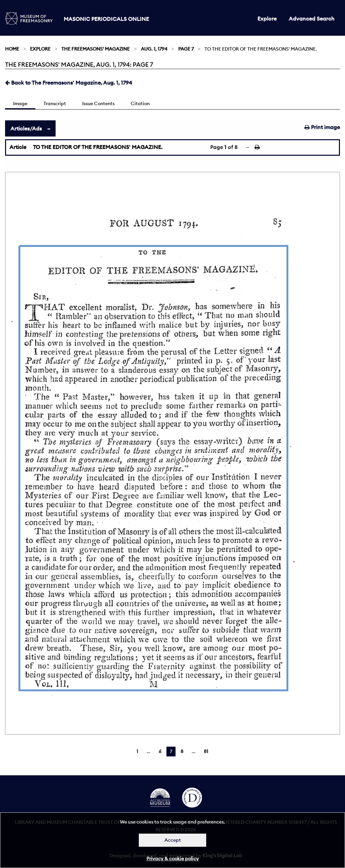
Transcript (55, 103)
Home (12, 49)
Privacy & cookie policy (173, 859)
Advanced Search (312, 19)
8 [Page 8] (182, 751)
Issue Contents (98, 103)
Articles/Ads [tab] (26, 128)
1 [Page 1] (137, 751)
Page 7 (186, 49)
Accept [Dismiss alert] (173, 840)
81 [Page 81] (206, 751)
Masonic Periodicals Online (106, 19)
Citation (140, 103)
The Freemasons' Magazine (96, 49)
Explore (267, 19)
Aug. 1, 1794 (154, 49)
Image (20, 103)
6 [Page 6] (160, 751)
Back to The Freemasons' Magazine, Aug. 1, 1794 (69, 83)
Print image (322, 127)
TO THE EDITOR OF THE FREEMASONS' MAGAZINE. (98, 147)
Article (18, 147)
